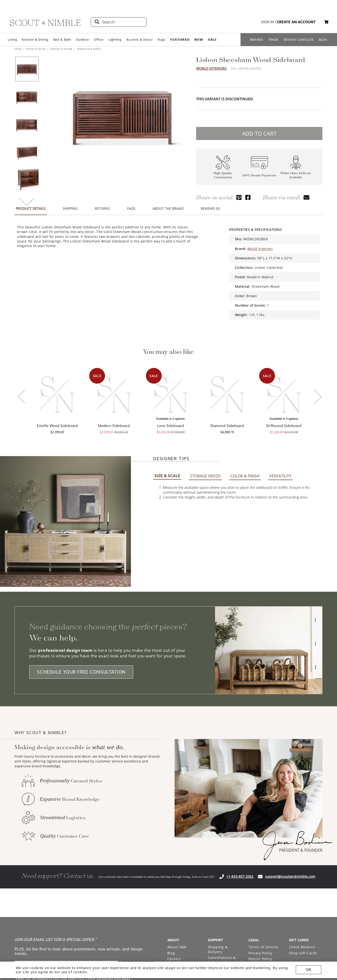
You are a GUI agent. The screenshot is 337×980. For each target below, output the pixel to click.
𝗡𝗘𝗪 (199, 40)
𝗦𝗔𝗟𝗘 (212, 40)
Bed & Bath (62, 40)
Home (18, 49)
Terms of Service (263, 836)
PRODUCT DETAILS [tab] (31, 208)
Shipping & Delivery (218, 838)
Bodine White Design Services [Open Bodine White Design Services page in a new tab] (181, 862)
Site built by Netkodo (168, 932)
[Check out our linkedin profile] (319, 897)
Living (12, 40)
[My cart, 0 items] (326, 22)
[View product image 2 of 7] (27, 97)
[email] (66, 856)
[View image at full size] (122, 116)
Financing (216, 863)
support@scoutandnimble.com (290, 765)
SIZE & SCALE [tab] (167, 364)
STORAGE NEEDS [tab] (205, 365)
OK (309, 970)
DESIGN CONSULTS (299, 40)
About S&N (177, 836)
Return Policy (260, 847)
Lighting (115, 40)
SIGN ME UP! (139, 856)
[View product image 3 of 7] (27, 124)
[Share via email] (306, 197)
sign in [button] (267, 22)
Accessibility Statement (260, 856)
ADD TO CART (259, 133)
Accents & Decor (139, 40)
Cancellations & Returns (222, 849)
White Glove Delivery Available (296, 175)
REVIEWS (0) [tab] (210, 208)
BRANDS (257, 40)
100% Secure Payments (259, 175)
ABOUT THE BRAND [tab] (168, 208)
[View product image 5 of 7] (27, 179)
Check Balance (302, 836)
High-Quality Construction (223, 175)
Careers (174, 847)
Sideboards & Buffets (89, 49)
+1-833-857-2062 (240, 765)
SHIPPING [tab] (70, 208)
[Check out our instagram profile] (285, 897)
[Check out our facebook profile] (308, 897)
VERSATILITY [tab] (280, 365)
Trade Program (181, 853)
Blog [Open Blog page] (171, 842)
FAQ (211, 857)
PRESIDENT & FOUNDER (301, 739)
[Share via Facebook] (248, 197)
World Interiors (211, 68)
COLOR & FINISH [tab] (245, 365)
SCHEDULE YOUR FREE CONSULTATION (81, 561)
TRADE (273, 40)
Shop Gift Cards (303, 842)
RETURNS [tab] (102, 208)
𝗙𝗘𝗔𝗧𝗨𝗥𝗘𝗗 (180, 40)
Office (99, 40)
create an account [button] (296, 22)
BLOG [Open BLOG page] (323, 40)
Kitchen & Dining (35, 40)
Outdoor (82, 40)
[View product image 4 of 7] (27, 152)
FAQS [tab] (131, 208)
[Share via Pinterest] (239, 197)
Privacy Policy (261, 842)
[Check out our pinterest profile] (297, 897)
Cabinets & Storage (61, 49)
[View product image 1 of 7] (27, 69)
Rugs (161, 40)
